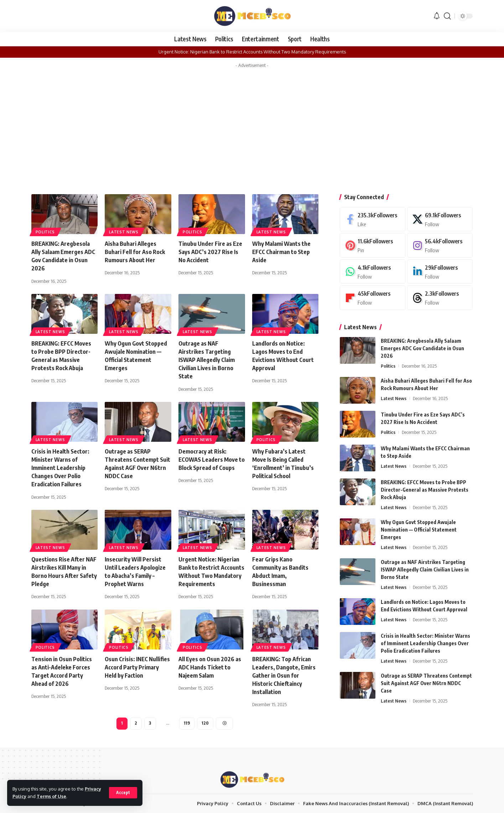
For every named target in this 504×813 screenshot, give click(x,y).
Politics (45, 232)
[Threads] (440, 298)
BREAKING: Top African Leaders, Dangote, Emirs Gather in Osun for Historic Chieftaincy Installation (284, 676)
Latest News (124, 232)
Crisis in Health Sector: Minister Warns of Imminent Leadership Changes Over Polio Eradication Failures (60, 468)
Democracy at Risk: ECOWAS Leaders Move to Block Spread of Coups (212, 460)
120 (205, 723)
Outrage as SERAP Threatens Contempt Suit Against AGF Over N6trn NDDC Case (426, 683)
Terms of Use (51, 796)
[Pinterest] (373, 245)
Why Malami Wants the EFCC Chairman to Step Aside (281, 252)
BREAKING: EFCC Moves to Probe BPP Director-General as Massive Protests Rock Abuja (425, 490)
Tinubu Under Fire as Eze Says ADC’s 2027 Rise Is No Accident (210, 252)
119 (187, 723)
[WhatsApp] (373, 272)
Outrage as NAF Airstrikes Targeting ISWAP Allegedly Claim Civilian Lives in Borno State (207, 360)
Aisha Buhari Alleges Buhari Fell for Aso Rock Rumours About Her (135, 252)
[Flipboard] (373, 298)
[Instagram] (440, 245)
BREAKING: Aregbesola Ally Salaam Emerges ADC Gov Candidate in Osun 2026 (422, 348)
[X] (440, 219)
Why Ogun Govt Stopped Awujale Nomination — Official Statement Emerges (419, 530)
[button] (123, 793)
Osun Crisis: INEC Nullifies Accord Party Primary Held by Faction (137, 667)
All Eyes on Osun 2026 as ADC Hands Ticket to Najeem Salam (210, 667)
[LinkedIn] (440, 272)
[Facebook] (373, 219)
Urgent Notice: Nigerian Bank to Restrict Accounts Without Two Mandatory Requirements (252, 52)
